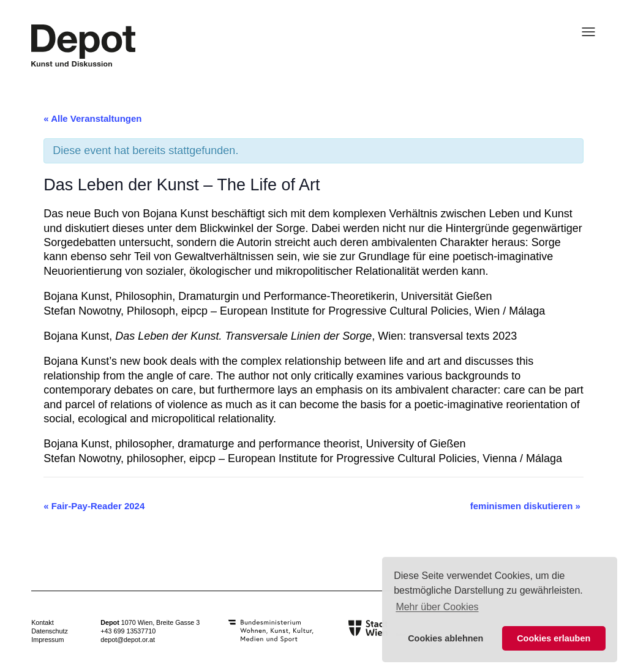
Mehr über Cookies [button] (437, 607)
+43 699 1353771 (126, 631)
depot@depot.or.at (128, 640)
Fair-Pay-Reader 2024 (94, 506)
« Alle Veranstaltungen (92, 118)
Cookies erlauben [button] (554, 638)
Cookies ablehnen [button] (445, 638)
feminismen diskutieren (525, 506)
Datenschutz (50, 631)
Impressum (47, 640)
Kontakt (42, 622)
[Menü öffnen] (585, 32)
